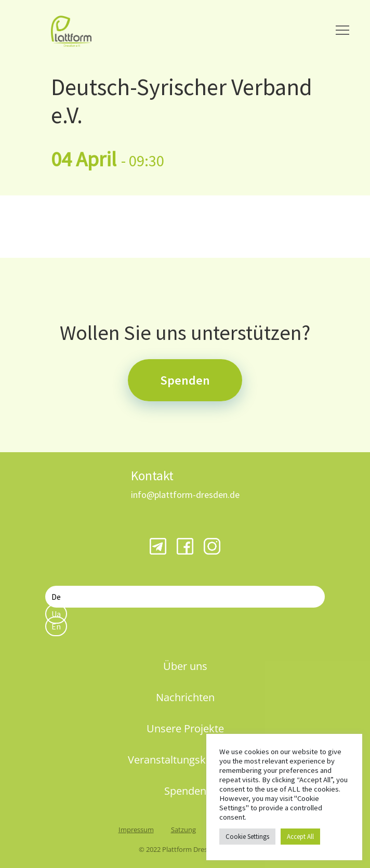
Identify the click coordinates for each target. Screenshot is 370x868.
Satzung (183, 830)
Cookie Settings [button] (247, 837)
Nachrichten (185, 697)
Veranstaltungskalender (185, 760)
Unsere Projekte (185, 728)
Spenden (185, 380)
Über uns (185, 666)
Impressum (136, 830)
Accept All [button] (300, 837)
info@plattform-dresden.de (185, 495)
